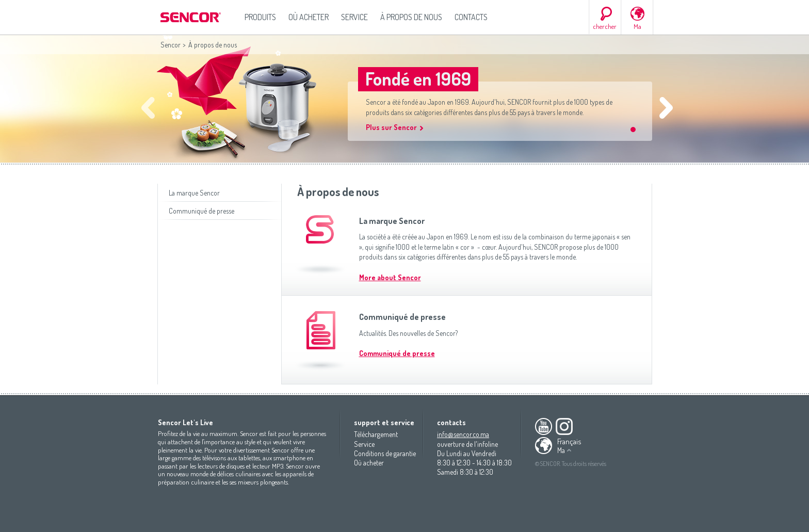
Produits (260, 17)
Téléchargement (376, 434)
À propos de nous (411, 17)
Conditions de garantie (385, 453)
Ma (637, 26)
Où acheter (309, 17)
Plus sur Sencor (391, 127)
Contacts (471, 17)
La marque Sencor (194, 193)
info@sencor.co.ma (463, 434)
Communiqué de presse (201, 211)
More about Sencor (390, 277)
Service (354, 17)
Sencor (171, 45)
